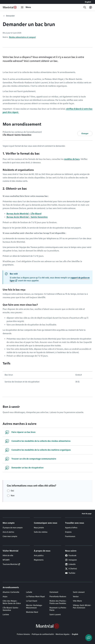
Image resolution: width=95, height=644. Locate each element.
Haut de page (87, 514)
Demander (10, 16)
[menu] (26, 7)
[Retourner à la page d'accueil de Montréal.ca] (10, 7)
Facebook (71, 556)
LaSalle (29, 592)
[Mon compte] (91, 7)
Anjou (5, 597)
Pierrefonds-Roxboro (58, 597)
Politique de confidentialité (43, 634)
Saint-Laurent (55, 615)
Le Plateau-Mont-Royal (35, 597)
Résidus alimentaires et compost (22, 37)
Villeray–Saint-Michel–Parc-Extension (82, 607)
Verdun (76, 597)
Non (13, 496)
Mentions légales (63, 634)
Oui (12, 491)
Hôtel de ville (8, 556)
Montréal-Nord (32, 612)
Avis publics (39, 556)
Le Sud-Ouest (32, 601)
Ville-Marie (77, 601)
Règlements (39, 560)
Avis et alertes (8, 532)
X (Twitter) (71, 569)
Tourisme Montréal (10, 564)
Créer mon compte (10, 536)
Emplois (68, 532)
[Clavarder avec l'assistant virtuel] (89, 638)
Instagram (71, 560)
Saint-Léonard (79, 592)
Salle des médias (41, 532)
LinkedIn (70, 564)
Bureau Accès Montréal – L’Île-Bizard (24, 214)
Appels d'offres (71, 528)
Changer (85, 134)
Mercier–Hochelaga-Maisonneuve (34, 607)
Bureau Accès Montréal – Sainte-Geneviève (27, 217)
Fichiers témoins (23, 634)
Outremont (54, 592)
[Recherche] (85, 7)
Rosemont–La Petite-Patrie (58, 609)
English (88, 2)
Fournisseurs (70, 536)
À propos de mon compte (13, 528)
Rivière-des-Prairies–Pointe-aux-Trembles (58, 602)
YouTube (70, 573)
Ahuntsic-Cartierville (11, 592)
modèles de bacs (72, 159)
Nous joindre (39, 528)
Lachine (6, 615)
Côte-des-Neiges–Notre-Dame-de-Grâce (12, 602)
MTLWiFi (6, 560)
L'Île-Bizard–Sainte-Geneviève (11, 609)
